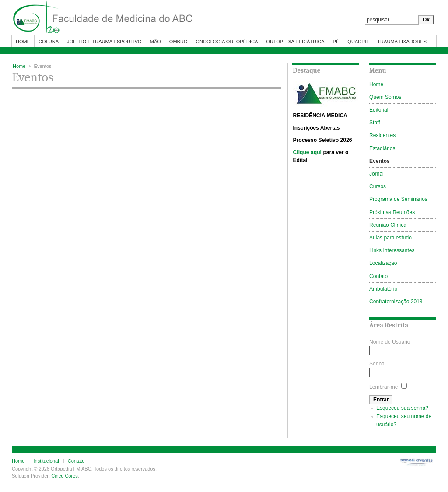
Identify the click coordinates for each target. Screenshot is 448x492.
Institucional (46, 461)
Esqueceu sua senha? (402, 408)
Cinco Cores (65, 476)
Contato (76, 461)
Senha (377, 364)
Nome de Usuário (390, 342)
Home (19, 66)
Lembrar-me (383, 387)
